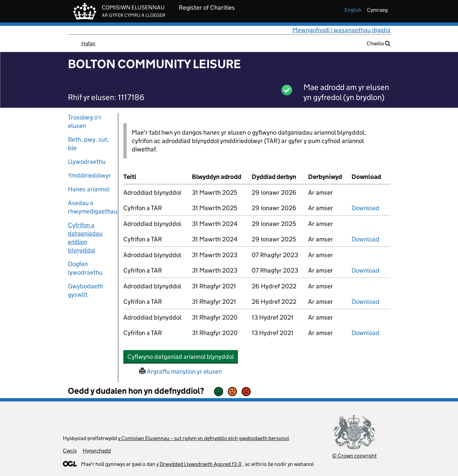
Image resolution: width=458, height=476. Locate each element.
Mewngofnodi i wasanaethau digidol (341, 30)
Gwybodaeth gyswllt (86, 290)
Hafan (88, 43)
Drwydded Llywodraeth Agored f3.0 (201, 464)
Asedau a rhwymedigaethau (90, 207)
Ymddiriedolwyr (89, 175)
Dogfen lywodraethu (85, 268)
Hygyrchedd (97, 451)
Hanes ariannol (89, 189)
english (353, 10)
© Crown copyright (354, 456)
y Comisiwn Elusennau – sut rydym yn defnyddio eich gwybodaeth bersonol (203, 438)
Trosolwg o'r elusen (85, 122)
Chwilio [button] (379, 43)
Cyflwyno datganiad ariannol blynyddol (183, 356)
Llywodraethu (87, 162)
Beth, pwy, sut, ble (88, 144)
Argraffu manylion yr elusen (180, 371)
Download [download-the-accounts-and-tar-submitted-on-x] (365, 208)
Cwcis (70, 451)
